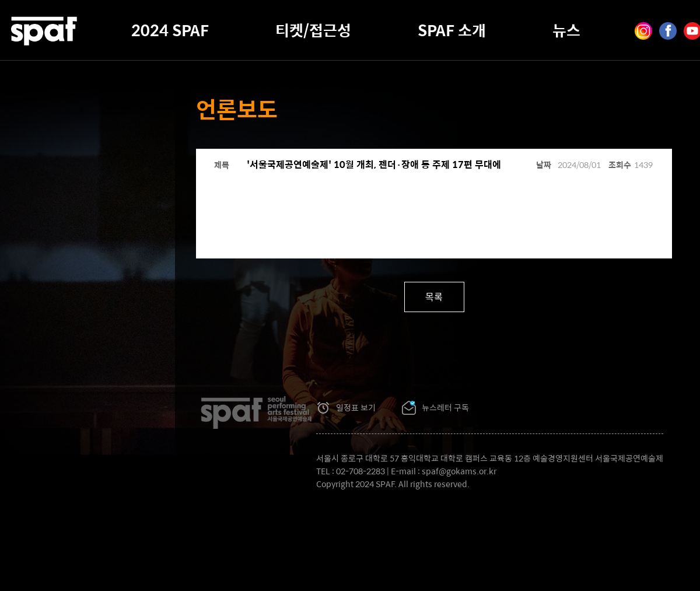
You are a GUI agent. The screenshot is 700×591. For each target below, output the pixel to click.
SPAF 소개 (452, 30)
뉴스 (566, 30)
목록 (434, 297)
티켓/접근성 (313, 30)
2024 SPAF (170, 30)
